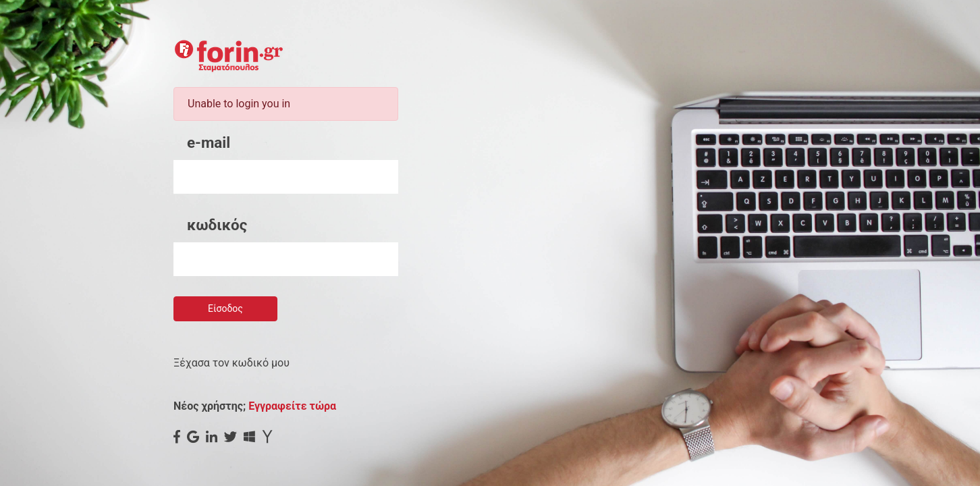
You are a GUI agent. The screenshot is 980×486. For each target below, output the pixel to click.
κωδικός (217, 225)
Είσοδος (225, 308)
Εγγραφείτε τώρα (292, 406)
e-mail (209, 142)
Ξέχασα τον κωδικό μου (232, 363)
